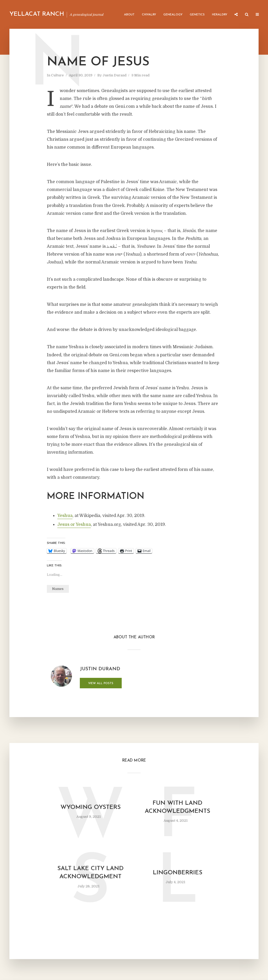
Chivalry (149, 15)
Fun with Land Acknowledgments (177, 807)
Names (58, 589)
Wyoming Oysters (91, 807)
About (129, 15)
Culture (57, 75)
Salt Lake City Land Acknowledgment (90, 873)
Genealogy (173, 15)
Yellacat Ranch (37, 14)
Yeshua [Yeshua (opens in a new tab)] (65, 516)
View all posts (101, 683)
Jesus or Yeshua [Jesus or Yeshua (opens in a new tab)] (74, 525)
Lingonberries (178, 873)
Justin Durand (115, 75)
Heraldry (220, 15)
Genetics (197, 15)
